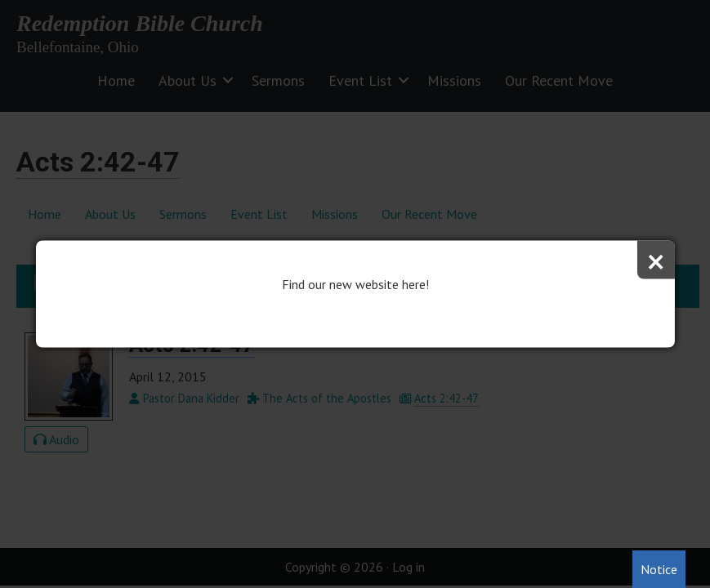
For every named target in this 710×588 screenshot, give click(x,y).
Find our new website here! (355, 284)
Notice (659, 569)
